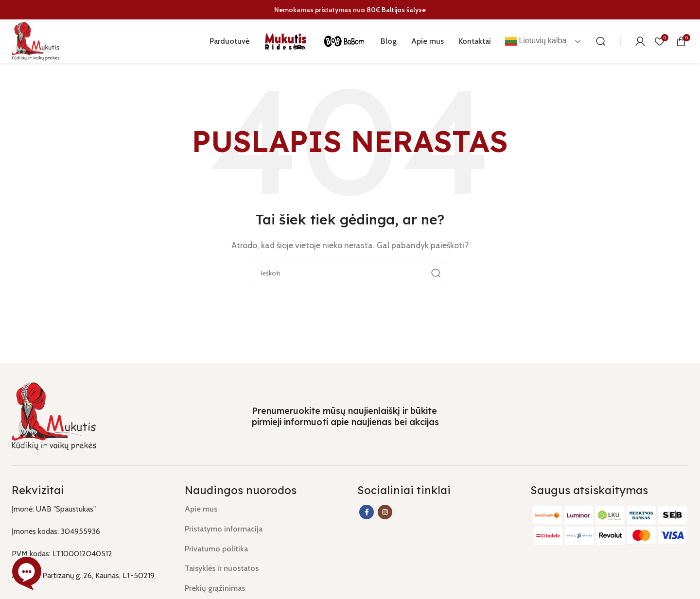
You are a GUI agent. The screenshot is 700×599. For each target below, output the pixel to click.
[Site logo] (36, 41)
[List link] (264, 509)
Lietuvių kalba (536, 41)
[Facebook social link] (367, 512)
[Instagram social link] (385, 512)
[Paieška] (601, 41)
